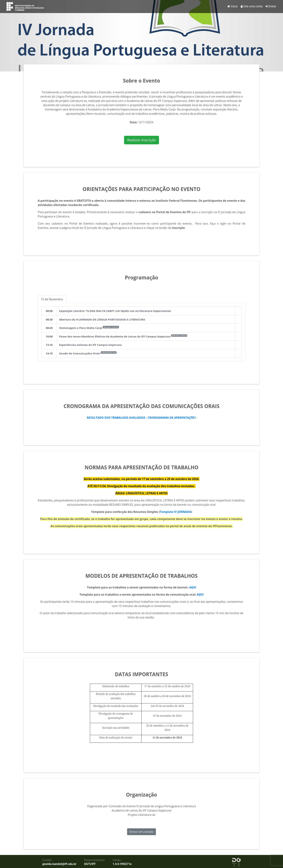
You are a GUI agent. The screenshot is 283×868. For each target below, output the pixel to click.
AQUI (193, 587)
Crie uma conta (252, 6)
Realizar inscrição (141, 140)
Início (233, 6)
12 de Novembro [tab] (52, 299)
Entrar (271, 6)
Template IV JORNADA (175, 512)
